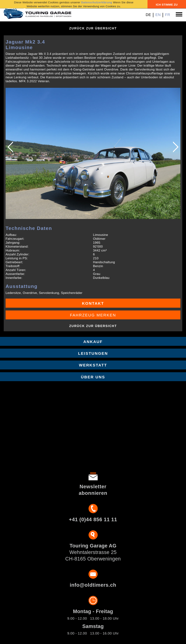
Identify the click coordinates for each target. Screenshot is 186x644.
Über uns (93, 377)
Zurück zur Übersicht (93, 28)
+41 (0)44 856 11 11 (93, 520)
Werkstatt (93, 365)
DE (148, 15)
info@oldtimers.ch (93, 585)
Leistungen (93, 353)
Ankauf (93, 342)
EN (158, 15)
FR (168, 15)
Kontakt (93, 303)
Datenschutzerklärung (97, 2)
